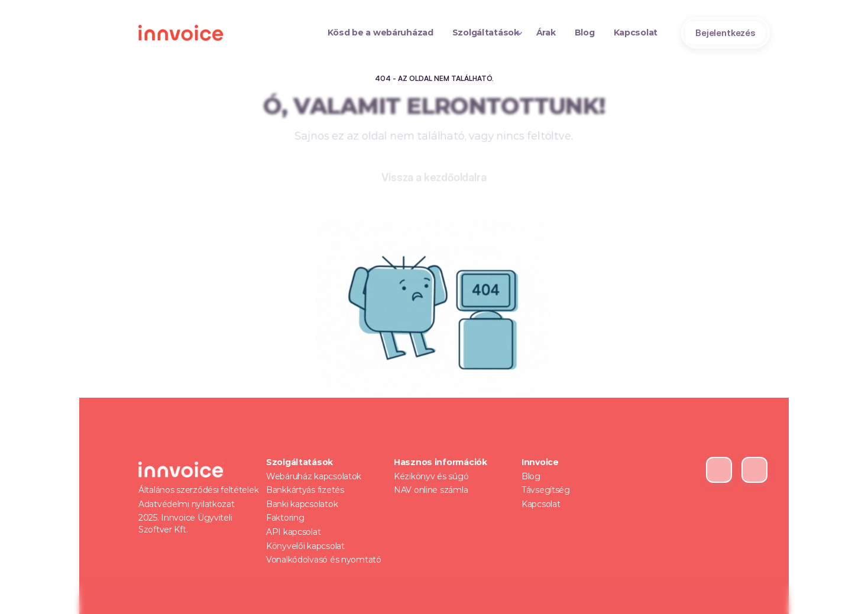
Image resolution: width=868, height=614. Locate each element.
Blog (531, 476)
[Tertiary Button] (434, 178)
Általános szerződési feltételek (198, 490)
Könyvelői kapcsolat (305, 546)
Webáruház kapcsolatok (314, 476)
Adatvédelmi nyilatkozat (187, 504)
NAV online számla (431, 490)
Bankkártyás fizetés (305, 490)
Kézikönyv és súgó (431, 476)
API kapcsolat (293, 532)
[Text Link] (380, 33)
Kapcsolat (541, 504)
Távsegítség (546, 490)
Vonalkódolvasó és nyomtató (324, 560)
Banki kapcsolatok (302, 504)
